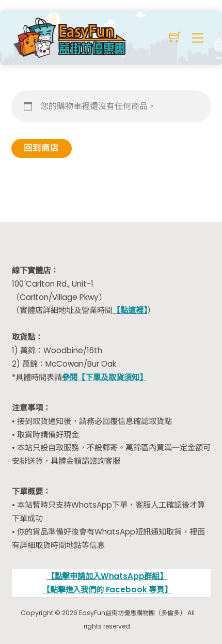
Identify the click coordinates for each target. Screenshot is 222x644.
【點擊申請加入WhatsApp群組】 (107, 576)
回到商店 (41, 148)
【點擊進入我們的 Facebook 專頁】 (107, 590)
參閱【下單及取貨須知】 (105, 377)
